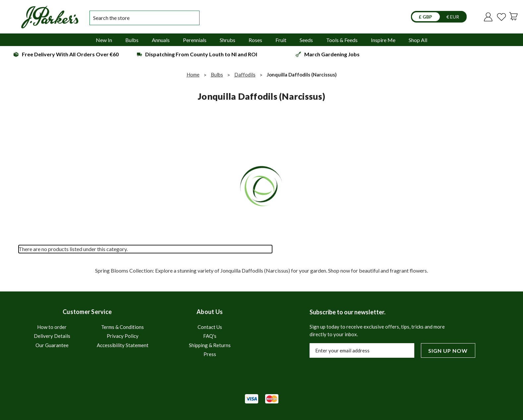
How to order (52, 327)
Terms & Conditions (122, 327)
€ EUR (453, 17)
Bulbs (217, 75)
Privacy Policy (123, 336)
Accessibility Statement (123, 345)
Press (210, 354)
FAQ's (210, 336)
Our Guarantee (52, 345)
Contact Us (210, 327)
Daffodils (245, 75)
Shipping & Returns (210, 345)
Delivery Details (52, 336)
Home (193, 75)
